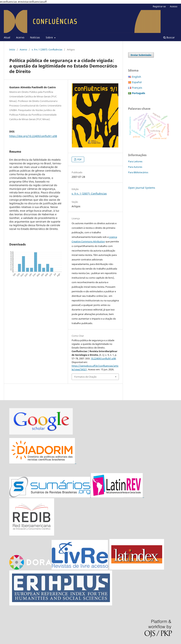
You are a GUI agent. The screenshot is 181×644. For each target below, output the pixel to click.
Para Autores (135, 167)
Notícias (35, 37)
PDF (79, 159)
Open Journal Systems (142, 188)
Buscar (169, 37)
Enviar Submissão (141, 55)
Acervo (20, 37)
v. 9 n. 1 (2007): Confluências (47, 49)
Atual (7, 37)
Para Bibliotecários (138, 172)
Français (137, 88)
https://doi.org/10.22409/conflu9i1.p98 (33, 136)
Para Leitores (135, 161)
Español (137, 82)
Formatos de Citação (85, 377)
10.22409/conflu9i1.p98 (103, 358)
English (137, 77)
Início (12, 49)
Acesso (174, 6)
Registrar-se (159, 6)
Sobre (50, 37)
